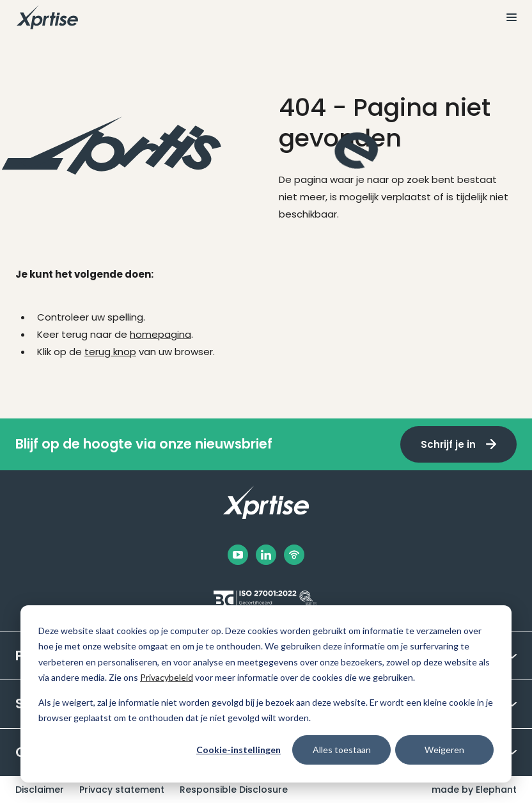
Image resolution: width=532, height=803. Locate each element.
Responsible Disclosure (234, 790)
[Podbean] (294, 555)
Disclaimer (40, 790)
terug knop (110, 352)
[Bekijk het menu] (506, 17)
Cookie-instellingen (239, 750)
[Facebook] (238, 555)
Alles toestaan (342, 750)
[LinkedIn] (266, 555)
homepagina (160, 334)
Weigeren (444, 750)
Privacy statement (122, 790)
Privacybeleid (167, 677)
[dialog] (266, 694)
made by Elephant (474, 790)
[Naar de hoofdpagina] (47, 17)
